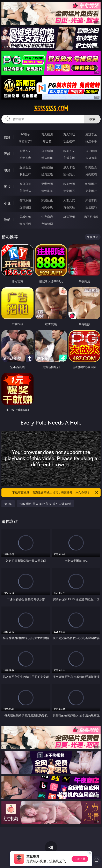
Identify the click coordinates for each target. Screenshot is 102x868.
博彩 (7, 137)
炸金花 (47, 141)
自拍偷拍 (47, 151)
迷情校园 (25, 207)
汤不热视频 (91, 217)
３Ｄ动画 (91, 151)
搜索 (92, 119)
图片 (7, 187)
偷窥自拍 (25, 184)
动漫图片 (91, 184)
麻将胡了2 (25, 141)
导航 (7, 220)
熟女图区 (69, 191)
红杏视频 (25, 224)
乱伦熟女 (69, 174)
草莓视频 (69, 217)
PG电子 (25, 134)
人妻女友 (69, 200)
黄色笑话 (69, 207)
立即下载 (80, 859)
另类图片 (91, 191)
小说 (7, 203)
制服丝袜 (25, 174)
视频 (7, 154)
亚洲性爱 (25, 167)
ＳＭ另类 (91, 158)
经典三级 (47, 174)
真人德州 (47, 134)
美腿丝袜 (25, 191)
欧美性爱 (91, 167)
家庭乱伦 (47, 200)
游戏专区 (91, 134)
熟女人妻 (25, 158)
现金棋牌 (69, 141)
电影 (7, 170)
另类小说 (47, 207)
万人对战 (69, 134)
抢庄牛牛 (91, 141)
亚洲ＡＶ (25, 151)
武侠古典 (91, 200)
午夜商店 (47, 217)
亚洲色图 (47, 184)
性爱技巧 (91, 207)
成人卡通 (69, 167)
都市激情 (25, 200)
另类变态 (91, 174)
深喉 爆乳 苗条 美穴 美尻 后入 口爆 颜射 (45, 504)
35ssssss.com (51, 109)
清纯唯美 (47, 191)
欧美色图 (69, 184)
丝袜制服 (47, 158)
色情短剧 (47, 224)
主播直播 (69, 158)
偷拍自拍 (47, 167)
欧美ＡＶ (69, 151)
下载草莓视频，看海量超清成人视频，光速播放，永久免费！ (55, 493)
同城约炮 (25, 217)
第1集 (8, 504)
